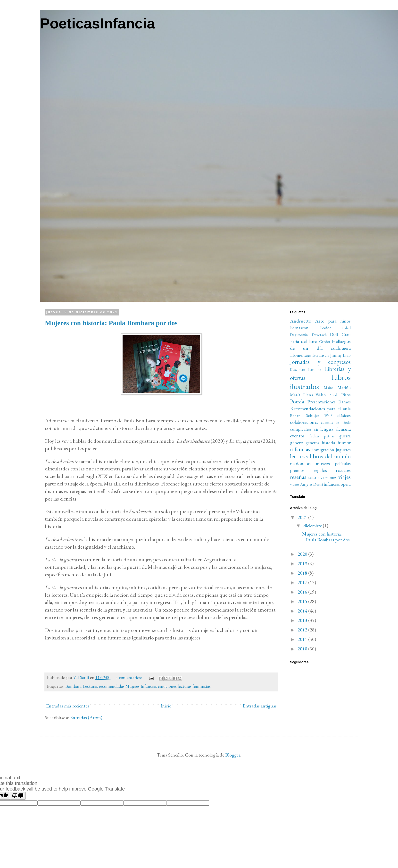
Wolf (328, 416)
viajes (344, 477)
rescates (343, 470)
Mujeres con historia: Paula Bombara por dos (111, 323)
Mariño (344, 387)
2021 (303, 517)
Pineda (334, 395)
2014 (303, 611)
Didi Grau (340, 335)
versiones (329, 477)
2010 (303, 649)
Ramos (344, 402)
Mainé (329, 388)
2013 (303, 620)
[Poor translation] (18, 796)
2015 (303, 601)
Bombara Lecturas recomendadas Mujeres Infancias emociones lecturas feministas (138, 686)
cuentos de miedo (336, 422)
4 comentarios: (129, 677)
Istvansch (321, 355)
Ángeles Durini (312, 484)
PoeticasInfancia (98, 23)
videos (295, 484)
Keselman (298, 370)
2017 (303, 582)
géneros (312, 443)
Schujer (312, 415)
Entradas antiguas (260, 706)
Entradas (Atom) (86, 717)
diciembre (313, 526)
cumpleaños (301, 429)
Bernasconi (300, 328)
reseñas (298, 477)
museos (323, 463)
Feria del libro (304, 341)
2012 (303, 630)
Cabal (346, 328)
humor (344, 443)
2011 (303, 639)
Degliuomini (299, 335)
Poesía (297, 401)
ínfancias (332, 484)
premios (297, 470)
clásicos (344, 415)
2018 (303, 573)
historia (328, 443)
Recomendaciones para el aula (320, 408)
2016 (303, 592)
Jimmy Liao (340, 355)
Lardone (315, 370)
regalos (320, 470)
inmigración (323, 450)
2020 (303, 554)
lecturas (299, 456)
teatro (313, 477)
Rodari (295, 416)
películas (343, 464)
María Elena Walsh (308, 395)
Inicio (166, 706)
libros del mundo (330, 456)
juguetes (343, 450)
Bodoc (326, 328)
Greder (325, 342)
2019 (303, 563)
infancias (300, 449)
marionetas (300, 463)
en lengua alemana (332, 429)
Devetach (319, 335)
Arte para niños (333, 321)
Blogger (233, 755)
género (297, 443)
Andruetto (301, 321)
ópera (346, 484)
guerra (345, 436)
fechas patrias (322, 436)
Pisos (346, 395)
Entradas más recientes (68, 706)
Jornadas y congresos (320, 362)
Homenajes (301, 355)
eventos (297, 436)
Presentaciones (321, 402)
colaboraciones (304, 422)
